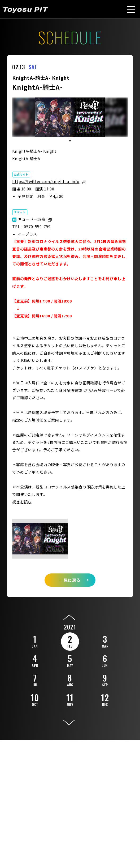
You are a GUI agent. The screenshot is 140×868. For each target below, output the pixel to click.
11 (70, 699)
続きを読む (22, 502)
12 (105, 699)
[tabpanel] (70, 117)
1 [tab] (70, 141)
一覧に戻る (70, 580)
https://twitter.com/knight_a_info (46, 181)
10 (35, 699)
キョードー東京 (31, 219)
